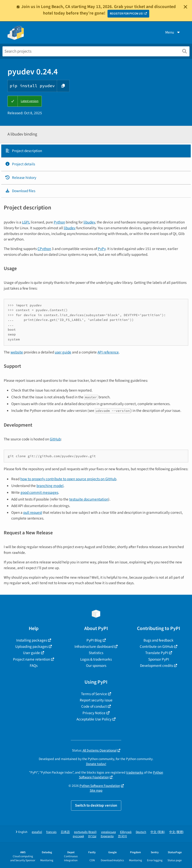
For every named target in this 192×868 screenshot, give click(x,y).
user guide (63, 352)
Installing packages (32, 640)
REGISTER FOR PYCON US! (127, 14)
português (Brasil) (85, 832)
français (51, 832)
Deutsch (141, 832)
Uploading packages (31, 647)
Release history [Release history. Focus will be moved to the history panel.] (21, 178)
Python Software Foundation (100, 786)
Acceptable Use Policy (94, 719)
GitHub (55, 439)
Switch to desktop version (96, 805)
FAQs (34, 666)
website (17, 352)
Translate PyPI (157, 653)
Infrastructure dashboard (94, 647)
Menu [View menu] (173, 32)
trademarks (135, 772)
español (37, 832)
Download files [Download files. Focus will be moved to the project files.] (20, 191)
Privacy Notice (94, 713)
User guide (31, 653)
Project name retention (31, 659)
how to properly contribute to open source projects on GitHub (68, 479)
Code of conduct (94, 706)
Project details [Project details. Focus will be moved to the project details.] (20, 164)
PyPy (102, 249)
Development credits (156, 666)
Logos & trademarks (96, 659)
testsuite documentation (89, 499)
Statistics (96, 653)
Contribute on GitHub (156, 647)
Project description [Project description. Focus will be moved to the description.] (23, 151)
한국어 (122, 836)
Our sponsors (96, 666)
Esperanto (107, 836)
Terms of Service (94, 694)
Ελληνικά (126, 832)
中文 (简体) (158, 832)
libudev (89, 222)
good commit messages (39, 492)
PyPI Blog (94, 640)
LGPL (26, 222)
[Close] (185, 7)
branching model (50, 486)
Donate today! (96, 764)
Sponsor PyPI (159, 659)
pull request (33, 513)
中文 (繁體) (176, 832)
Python (59, 222)
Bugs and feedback (158, 640)
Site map (96, 790)
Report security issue (96, 700)
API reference (108, 352)
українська (108, 832)
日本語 (65, 832)
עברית (92, 836)
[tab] (96, 151)
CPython (44, 249)
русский (78, 836)
